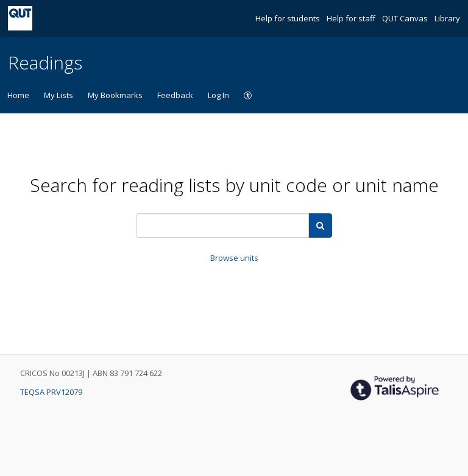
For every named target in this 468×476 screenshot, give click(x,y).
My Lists (58, 95)
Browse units (234, 258)
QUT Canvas (406, 18)
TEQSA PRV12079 (51, 392)
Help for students (289, 18)
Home (18, 95)
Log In (218, 95)
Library (447, 18)
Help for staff (352, 18)
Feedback (175, 95)
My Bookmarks (115, 95)
